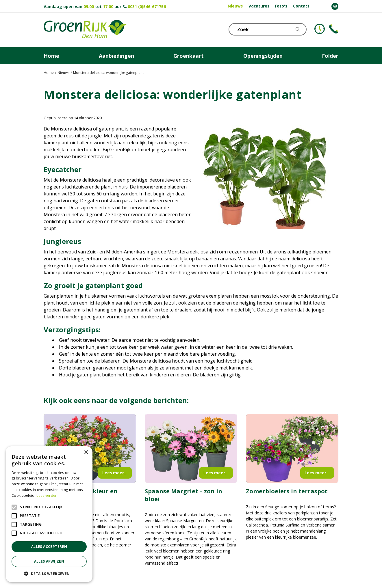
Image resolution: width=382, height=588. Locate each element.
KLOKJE (320, 29)
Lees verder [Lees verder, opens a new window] (47, 495)
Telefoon (334, 29)
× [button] (86, 452)
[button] (49, 574)
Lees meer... (115, 473)
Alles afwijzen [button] (49, 561)
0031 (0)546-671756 (147, 6)
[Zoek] (268, 29)
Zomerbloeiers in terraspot (287, 491)
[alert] (49, 514)
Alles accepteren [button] (49, 547)
